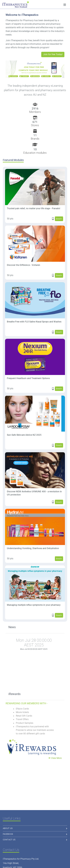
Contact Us (9, 840)
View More (56, 758)
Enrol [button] (59, 219)
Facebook (8, 834)
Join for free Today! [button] (53, 54)
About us (8, 828)
